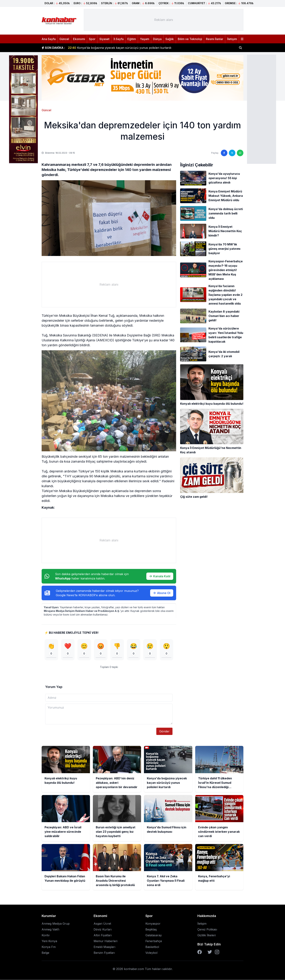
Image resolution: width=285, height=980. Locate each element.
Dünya (157, 39)
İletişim (232, 39)
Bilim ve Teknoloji (190, 39)
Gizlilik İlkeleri (207, 935)
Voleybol (151, 953)
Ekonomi (79, 39)
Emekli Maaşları (104, 947)
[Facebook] (200, 952)
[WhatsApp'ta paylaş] (240, 153)
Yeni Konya (49, 941)
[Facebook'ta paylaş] (224, 153)
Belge (45, 953)
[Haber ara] (240, 48)
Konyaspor (153, 924)
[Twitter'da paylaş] (232, 153)
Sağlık (170, 39)
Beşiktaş (151, 930)
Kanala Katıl (160, 576)
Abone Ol (162, 593)
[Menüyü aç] (242, 39)
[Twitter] (210, 952)
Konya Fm (49, 947)
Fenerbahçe (154, 941)
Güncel (64, 39)
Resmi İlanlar (215, 39)
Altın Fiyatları (103, 935)
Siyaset (104, 39)
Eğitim (132, 39)
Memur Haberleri (106, 941)
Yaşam (145, 39)
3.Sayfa (118, 39)
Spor (92, 39)
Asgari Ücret (102, 924)
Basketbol (152, 947)
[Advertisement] (262, 109)
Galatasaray (154, 935)
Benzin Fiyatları (104, 953)
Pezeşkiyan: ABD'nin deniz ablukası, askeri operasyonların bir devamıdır (123, 48)
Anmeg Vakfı (50, 930)
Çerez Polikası (207, 930)
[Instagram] (217, 952)
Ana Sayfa (49, 39)
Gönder (164, 731)
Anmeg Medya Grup (56, 924)
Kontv (46, 935)
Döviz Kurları (103, 930)
